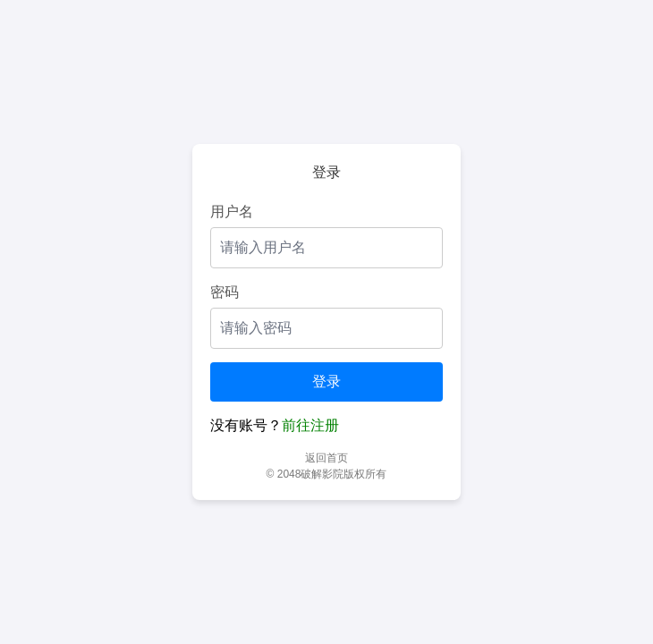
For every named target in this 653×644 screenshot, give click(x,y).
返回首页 (326, 458)
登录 (326, 381)
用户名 (232, 212)
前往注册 (310, 425)
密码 (225, 292)
